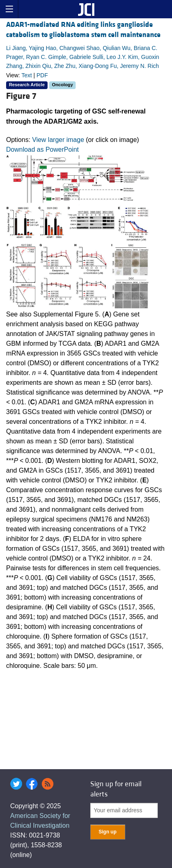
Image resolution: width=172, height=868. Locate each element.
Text (27, 75)
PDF (42, 75)
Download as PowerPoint (42, 149)
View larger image (58, 140)
